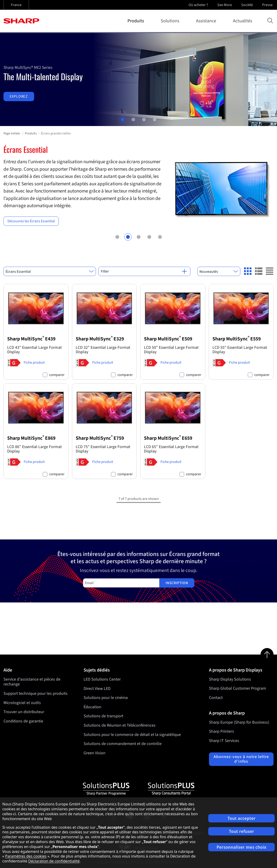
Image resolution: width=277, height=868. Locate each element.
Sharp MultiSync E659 (168, 438)
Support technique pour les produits (36, 693)
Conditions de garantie (23, 721)
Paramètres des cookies (26, 856)
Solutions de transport (103, 716)
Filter (144, 271)
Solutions (171, 21)
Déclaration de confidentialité (54, 861)
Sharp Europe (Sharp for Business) (239, 722)
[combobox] (50, 271)
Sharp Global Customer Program (238, 688)
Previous (9, 213)
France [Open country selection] (16, 5)
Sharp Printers (222, 731)
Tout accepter (241, 818)
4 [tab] (155, 120)
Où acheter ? (198, 5)
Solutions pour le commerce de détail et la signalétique (132, 734)
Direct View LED (97, 688)
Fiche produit (34, 362)
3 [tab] (144, 120)
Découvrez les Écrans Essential (31, 221)
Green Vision (95, 753)
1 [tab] (123, 120)
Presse (268, 5)
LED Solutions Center (102, 679)
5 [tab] (160, 236)
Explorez (19, 96)
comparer (57, 375)
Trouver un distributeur (24, 712)
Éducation (92, 707)
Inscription (177, 583)
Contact (216, 698)
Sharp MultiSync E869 (31, 438)
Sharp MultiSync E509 (168, 339)
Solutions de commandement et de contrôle (123, 744)
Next (268, 213)
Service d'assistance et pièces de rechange (32, 682)
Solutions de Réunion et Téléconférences (120, 725)
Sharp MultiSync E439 (31, 339)
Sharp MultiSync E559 (237, 339)
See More (225, 5)
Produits (137, 21)
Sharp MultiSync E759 (100, 438)
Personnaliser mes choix (241, 847)
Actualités (243, 21)
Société (248, 5)
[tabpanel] (138, 80)
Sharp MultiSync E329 (100, 339)
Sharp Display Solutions (230, 679)
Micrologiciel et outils (22, 703)
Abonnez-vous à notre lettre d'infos (241, 759)
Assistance (207, 21)
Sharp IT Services (224, 741)
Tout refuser (241, 831)
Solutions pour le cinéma (106, 698)
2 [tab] (133, 120)
